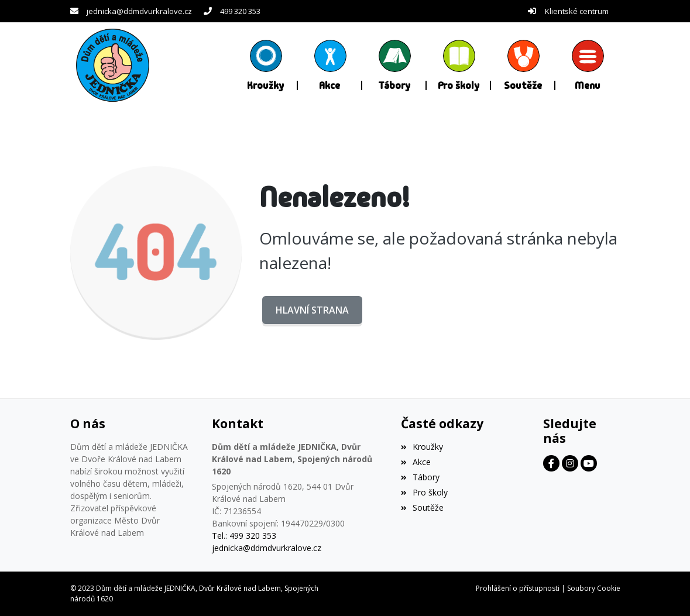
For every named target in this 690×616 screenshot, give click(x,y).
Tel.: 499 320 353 (244, 536)
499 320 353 (240, 11)
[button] (588, 65)
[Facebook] (551, 463)
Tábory (420, 477)
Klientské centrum (577, 11)
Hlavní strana (312, 310)
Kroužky (422, 447)
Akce (416, 462)
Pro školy (424, 492)
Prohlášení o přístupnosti (518, 588)
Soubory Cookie (594, 588)
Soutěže (422, 507)
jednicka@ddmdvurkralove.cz (139, 11)
